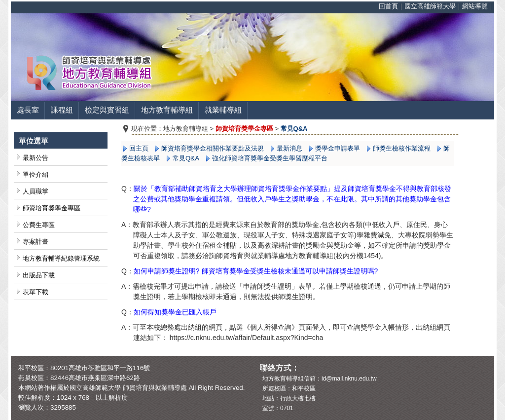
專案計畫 (36, 242)
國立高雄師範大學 (430, 6)
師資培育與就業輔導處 (155, 388)
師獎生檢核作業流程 (402, 148)
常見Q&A (186, 158)
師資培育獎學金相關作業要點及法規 (213, 148)
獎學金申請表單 (338, 148)
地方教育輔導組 (167, 110)
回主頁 (139, 148)
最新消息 (289, 148)
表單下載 (36, 292)
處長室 (28, 110)
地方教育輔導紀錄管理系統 (61, 258)
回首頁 (388, 6)
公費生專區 (39, 225)
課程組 (62, 110)
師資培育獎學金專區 (52, 208)
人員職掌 (36, 191)
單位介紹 (36, 174)
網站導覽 (475, 6)
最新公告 (36, 158)
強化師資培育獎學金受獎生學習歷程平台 (270, 158)
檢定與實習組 (107, 110)
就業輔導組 (223, 110)
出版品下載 (39, 275)
